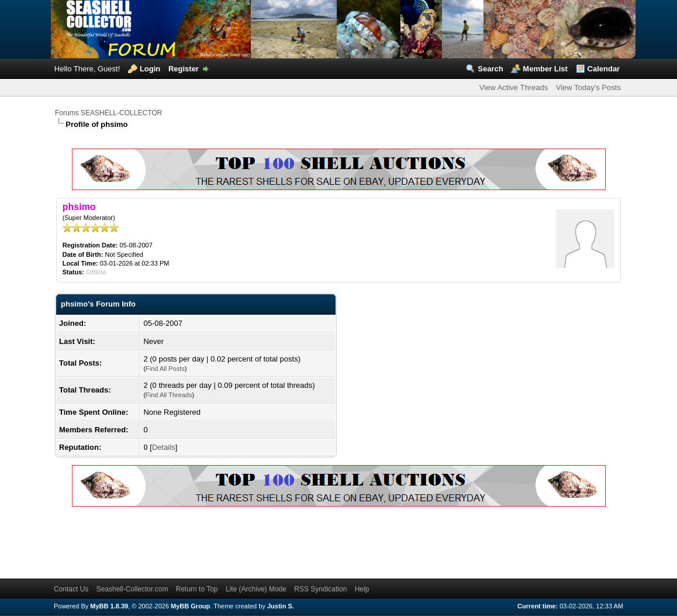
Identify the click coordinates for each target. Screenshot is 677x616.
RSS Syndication (320, 589)
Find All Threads (169, 395)
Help (362, 589)
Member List (545, 69)
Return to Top (197, 589)
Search (490, 69)
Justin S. (281, 606)
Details (164, 447)
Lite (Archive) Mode (256, 589)
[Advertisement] (268, 541)
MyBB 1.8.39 (109, 606)
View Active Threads (514, 87)
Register (184, 69)
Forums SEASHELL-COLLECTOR (108, 113)
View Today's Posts (588, 87)
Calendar (604, 69)
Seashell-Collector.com (132, 589)
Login (150, 69)
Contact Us (71, 589)
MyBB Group (190, 606)
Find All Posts (165, 369)
